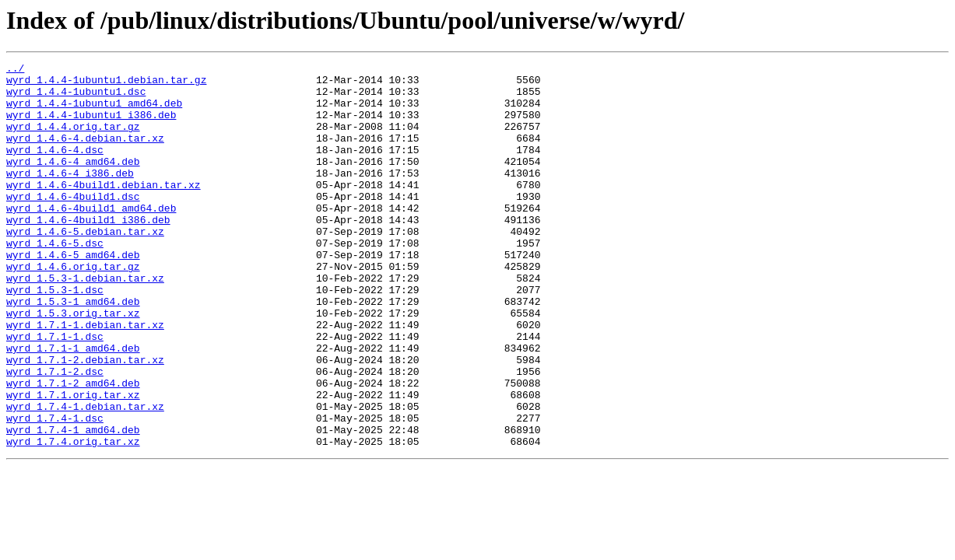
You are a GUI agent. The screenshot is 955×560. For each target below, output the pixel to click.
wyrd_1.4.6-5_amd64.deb (73, 294)
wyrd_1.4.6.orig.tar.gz (73, 308)
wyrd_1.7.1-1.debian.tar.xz (85, 378)
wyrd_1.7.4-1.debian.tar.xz (85, 476)
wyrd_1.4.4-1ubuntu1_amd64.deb (94, 112)
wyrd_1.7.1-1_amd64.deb (73, 406)
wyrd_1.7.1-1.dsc (55, 392)
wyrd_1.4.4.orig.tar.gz (73, 140)
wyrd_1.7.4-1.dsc (55, 490)
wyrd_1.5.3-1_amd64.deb (73, 350)
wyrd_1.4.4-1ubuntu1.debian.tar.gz (106, 84)
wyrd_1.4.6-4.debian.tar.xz (85, 154)
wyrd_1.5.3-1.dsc (55, 336)
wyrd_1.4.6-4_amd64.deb (73, 182)
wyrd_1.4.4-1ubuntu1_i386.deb (91, 126)
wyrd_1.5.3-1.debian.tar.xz (85, 322)
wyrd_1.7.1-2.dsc (55, 434)
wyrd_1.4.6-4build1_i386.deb (88, 252)
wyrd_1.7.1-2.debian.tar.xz (85, 420)
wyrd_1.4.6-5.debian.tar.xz (85, 266)
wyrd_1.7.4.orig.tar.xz (73, 518)
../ (15, 70)
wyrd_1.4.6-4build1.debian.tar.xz (104, 210)
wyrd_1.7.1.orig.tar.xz (73, 462)
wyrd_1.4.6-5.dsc (55, 280)
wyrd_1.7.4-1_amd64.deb (73, 504)
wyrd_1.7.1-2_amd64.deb (73, 448)
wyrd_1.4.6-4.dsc (55, 168)
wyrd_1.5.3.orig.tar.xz (73, 364)
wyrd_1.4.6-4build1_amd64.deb (91, 238)
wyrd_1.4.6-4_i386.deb (70, 196)
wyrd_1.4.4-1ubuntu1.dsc (76, 98)
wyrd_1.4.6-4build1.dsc (73, 224)
